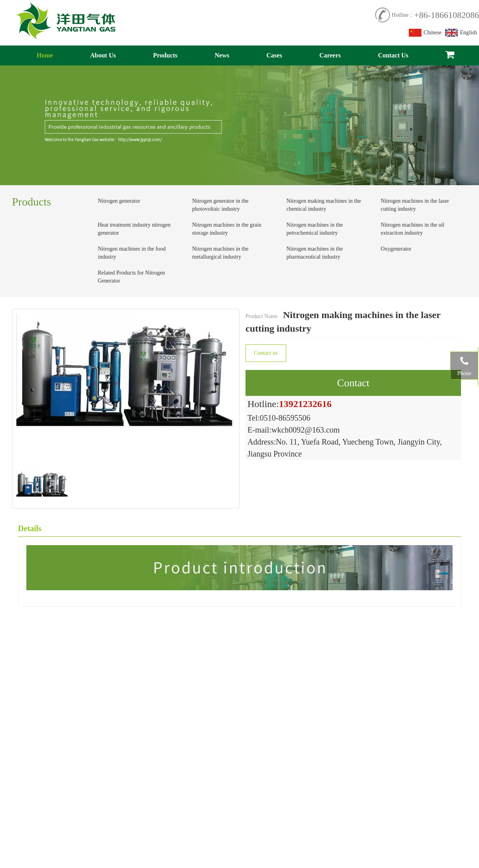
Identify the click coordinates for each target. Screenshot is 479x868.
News (222, 55)
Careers (330, 55)
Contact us (266, 353)
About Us (103, 55)
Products (165, 55)
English (461, 33)
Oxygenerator (396, 249)
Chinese (425, 33)
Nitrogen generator (119, 201)
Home (45, 55)
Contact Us (393, 55)
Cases (274, 55)
